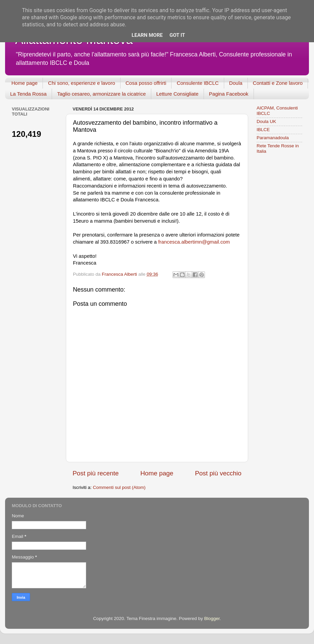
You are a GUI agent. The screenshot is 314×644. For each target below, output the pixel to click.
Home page (25, 83)
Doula (236, 83)
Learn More (147, 35)
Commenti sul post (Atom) (119, 487)
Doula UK (266, 121)
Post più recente (96, 473)
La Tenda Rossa (28, 94)
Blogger (212, 618)
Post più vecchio (218, 473)
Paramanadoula (273, 138)
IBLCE (263, 130)
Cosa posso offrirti (146, 83)
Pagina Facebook (229, 94)
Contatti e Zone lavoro (278, 83)
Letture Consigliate (177, 94)
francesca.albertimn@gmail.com (194, 242)
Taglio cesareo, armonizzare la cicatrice (101, 94)
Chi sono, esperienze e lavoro (81, 83)
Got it (177, 35)
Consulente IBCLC (198, 83)
